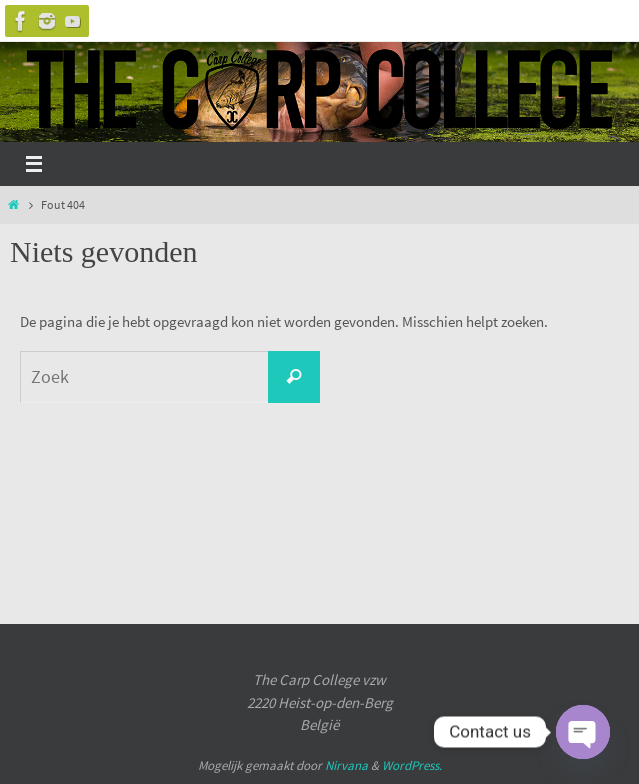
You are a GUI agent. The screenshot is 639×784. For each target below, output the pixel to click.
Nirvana (346, 765)
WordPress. (412, 765)
